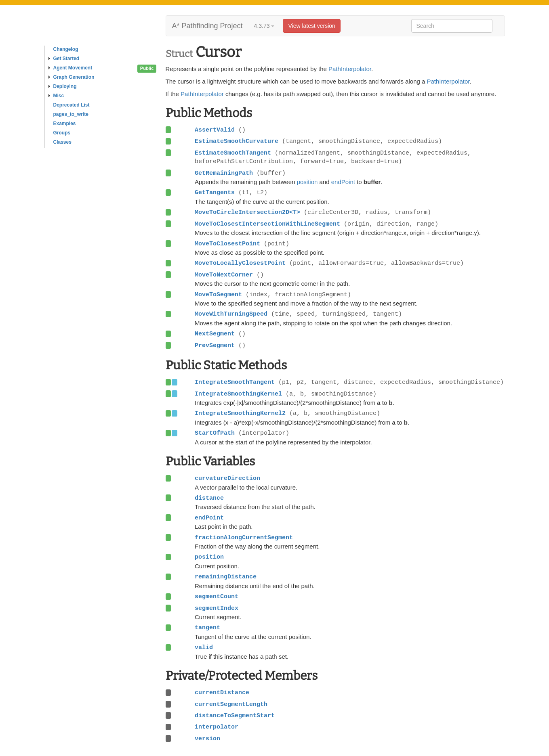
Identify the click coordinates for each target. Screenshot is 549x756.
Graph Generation (72, 77)
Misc (56, 96)
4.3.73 (264, 26)
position (307, 182)
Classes (62, 142)
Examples (65, 124)
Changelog (66, 49)
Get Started (64, 59)
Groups (62, 133)
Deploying (63, 86)
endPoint (343, 182)
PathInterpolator (350, 69)
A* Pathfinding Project (207, 26)
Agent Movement (70, 68)
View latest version (311, 26)
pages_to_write (71, 114)
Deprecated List (72, 105)
